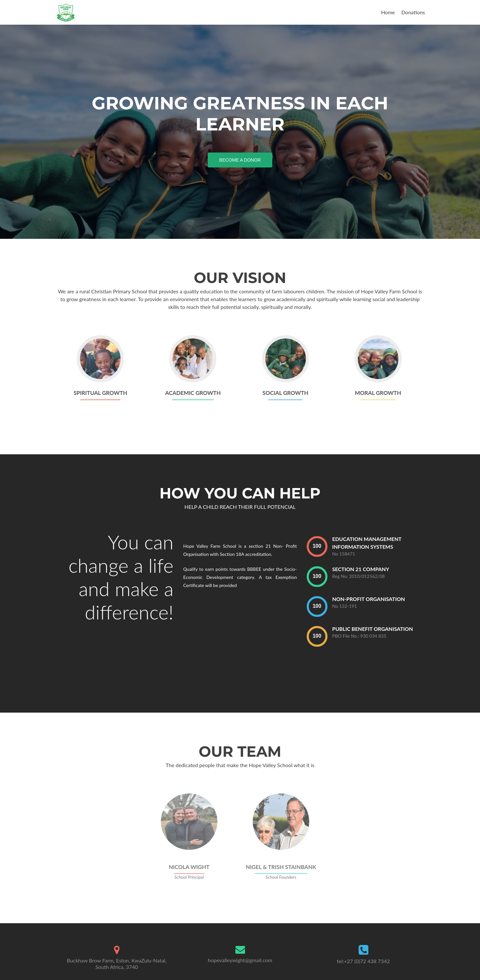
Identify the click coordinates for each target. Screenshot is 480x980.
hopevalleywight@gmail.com (240, 960)
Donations (413, 12)
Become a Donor (243, 159)
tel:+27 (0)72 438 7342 (363, 961)
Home (388, 12)
